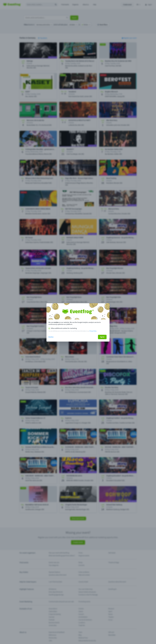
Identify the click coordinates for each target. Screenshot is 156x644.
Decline (51, 337)
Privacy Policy (93, 331)
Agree (102, 337)
